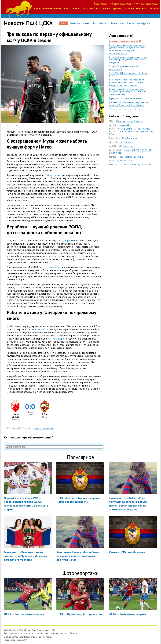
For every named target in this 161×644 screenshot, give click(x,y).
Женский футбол (100, 23)
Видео (77, 9)
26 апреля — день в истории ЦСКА (125, 41)
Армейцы (118, 9)
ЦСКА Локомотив (129, 138)
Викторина (48, 637)
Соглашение (17, 637)
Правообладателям (33, 637)
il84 (111, 142)
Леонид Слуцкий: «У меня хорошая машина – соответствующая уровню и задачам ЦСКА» (131, 132)
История (130, 9)
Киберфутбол (143, 23)
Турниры (106, 9)
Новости (48, 9)
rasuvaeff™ (22, 640)
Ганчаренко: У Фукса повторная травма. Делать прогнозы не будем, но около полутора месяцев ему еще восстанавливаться (128, 49)
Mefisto (113, 157)
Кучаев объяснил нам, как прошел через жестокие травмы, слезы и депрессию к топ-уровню (128, 60)
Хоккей (86, 23)
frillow (112, 129)
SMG (111, 121)
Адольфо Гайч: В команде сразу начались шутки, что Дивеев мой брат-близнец (129, 104)
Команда (95, 9)
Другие (130, 23)
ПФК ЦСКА (15, 126)
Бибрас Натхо (53, 175)
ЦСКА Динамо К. (127, 146)
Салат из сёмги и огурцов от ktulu (137, 165)
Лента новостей (121, 36)
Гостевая (154, 9)
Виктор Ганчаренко (49, 267)
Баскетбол (75, 23)
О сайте (7, 637)
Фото (85, 9)
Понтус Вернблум (66, 241)
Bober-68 (113, 138)
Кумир (38, 9)
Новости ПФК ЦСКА (28, 23)
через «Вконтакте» (150, 3)
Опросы (67, 9)
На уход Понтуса (123, 142)
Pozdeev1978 (115, 150)
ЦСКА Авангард (125, 161)
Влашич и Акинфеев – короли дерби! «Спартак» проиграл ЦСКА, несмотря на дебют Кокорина (128, 92)
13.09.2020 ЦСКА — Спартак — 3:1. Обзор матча (128, 74)
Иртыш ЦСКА (125, 125)
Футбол (63, 23)
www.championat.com (44, 428)
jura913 (113, 125)
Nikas (112, 161)
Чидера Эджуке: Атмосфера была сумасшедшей (125, 68)
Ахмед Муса (42, 329)
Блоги (57, 9)
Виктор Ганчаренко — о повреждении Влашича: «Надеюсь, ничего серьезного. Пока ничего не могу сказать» (128, 82)
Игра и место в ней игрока (131, 157)
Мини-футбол (118, 23)
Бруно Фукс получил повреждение (125, 98)
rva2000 (113, 146)
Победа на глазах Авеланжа (130, 121)
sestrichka (114, 165)
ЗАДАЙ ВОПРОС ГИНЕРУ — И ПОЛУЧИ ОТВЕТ (130, 152)
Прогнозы (142, 9)
